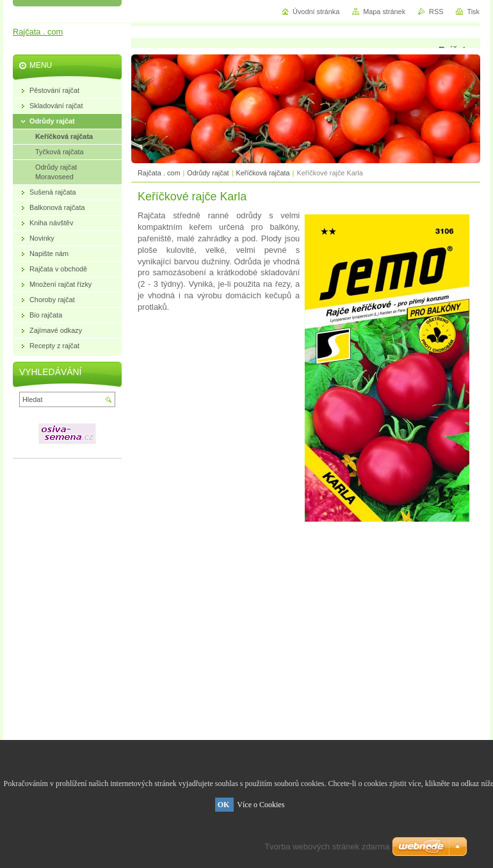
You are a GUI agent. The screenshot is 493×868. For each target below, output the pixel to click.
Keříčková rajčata (263, 173)
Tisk (473, 12)
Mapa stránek (384, 12)
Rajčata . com (159, 173)
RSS (436, 12)
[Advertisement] (306, 597)
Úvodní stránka (316, 12)
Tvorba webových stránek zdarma (327, 847)
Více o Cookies (261, 805)
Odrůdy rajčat (208, 173)
